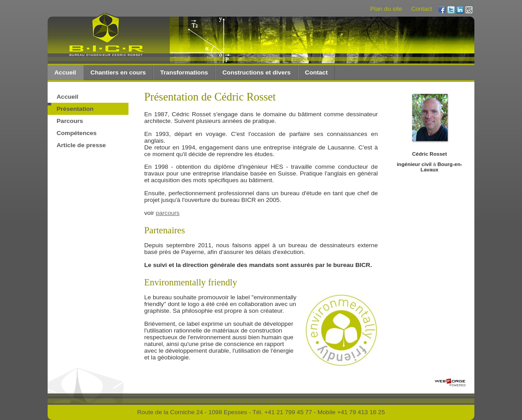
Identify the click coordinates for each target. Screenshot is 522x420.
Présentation (75, 109)
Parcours (70, 121)
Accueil (65, 72)
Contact (422, 9)
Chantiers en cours (118, 72)
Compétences (77, 133)
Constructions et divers (257, 72)
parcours (168, 213)
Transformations (184, 72)
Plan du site (386, 9)
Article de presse (81, 145)
